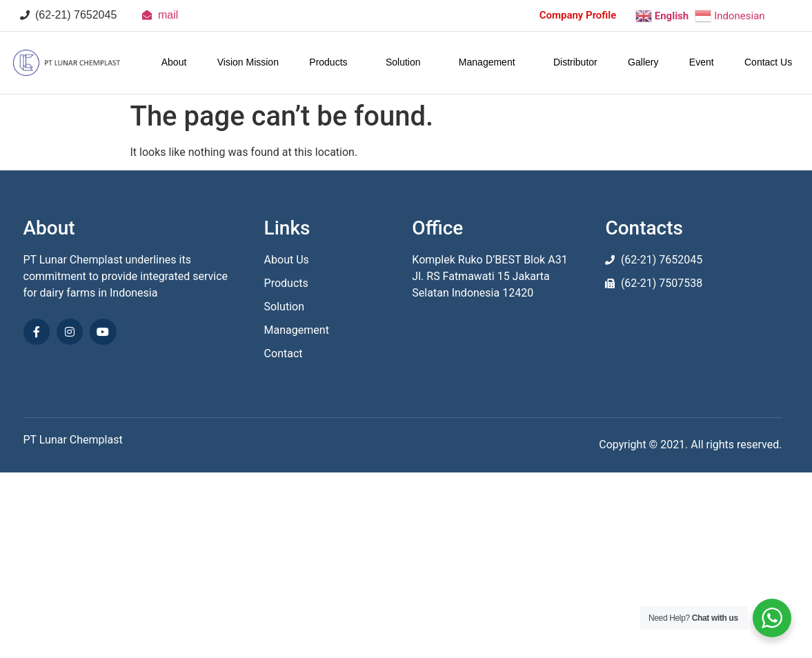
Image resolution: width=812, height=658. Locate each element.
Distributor (575, 62)
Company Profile (578, 15)
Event (702, 62)
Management (491, 62)
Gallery (643, 62)
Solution (407, 62)
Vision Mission (248, 62)
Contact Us (768, 62)
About (174, 62)
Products (333, 62)
